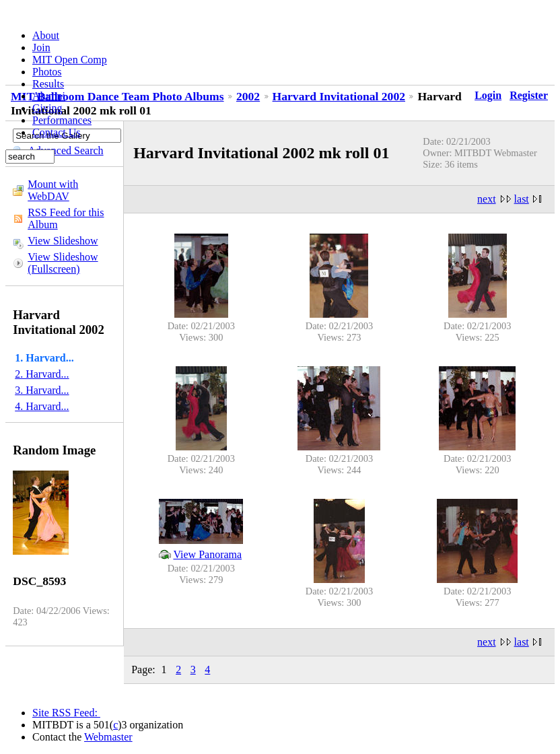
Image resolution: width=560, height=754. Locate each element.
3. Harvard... (42, 390)
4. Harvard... (42, 406)
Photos (47, 72)
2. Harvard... (42, 374)
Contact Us (57, 132)
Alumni (49, 96)
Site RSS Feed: (66, 713)
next (487, 199)
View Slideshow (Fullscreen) (63, 263)
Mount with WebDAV (53, 190)
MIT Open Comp (70, 60)
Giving (47, 108)
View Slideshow (63, 241)
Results (48, 84)
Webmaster (108, 737)
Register (529, 95)
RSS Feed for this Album (66, 218)
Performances (62, 120)
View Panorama (207, 554)
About (46, 35)
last (522, 199)
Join (41, 47)
